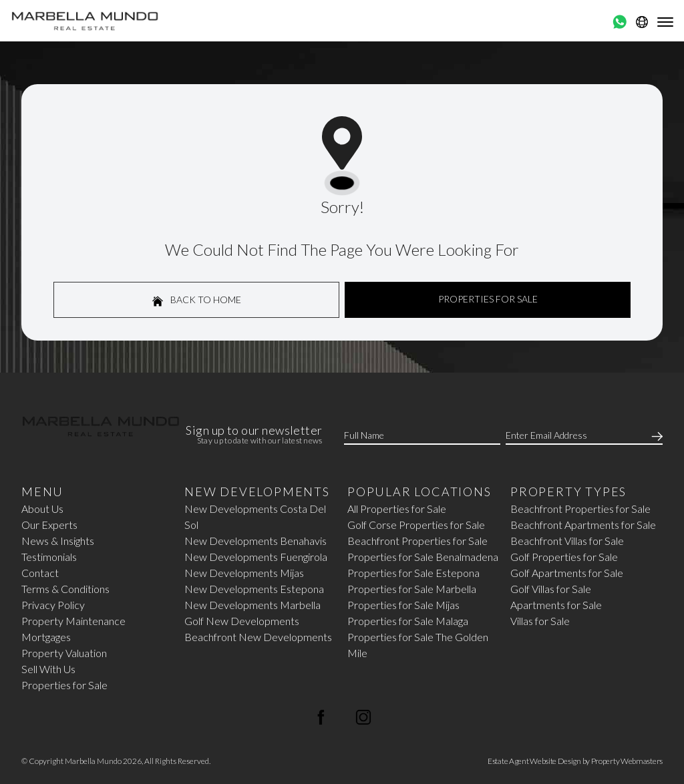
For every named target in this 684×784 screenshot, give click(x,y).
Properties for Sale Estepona (413, 573)
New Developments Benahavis (255, 541)
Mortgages (46, 637)
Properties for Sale (64, 685)
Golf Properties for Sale (564, 557)
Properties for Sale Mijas (403, 605)
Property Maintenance (73, 621)
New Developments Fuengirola (256, 557)
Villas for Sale (540, 621)
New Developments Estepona (254, 589)
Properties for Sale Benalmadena (423, 557)
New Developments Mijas (244, 573)
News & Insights (58, 541)
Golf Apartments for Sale (567, 573)
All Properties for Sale (397, 509)
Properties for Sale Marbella (412, 589)
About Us (42, 509)
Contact (40, 573)
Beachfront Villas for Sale (567, 541)
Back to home (197, 300)
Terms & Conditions (65, 589)
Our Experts (49, 525)
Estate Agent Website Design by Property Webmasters (575, 761)
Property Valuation (64, 653)
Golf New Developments (242, 621)
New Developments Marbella (252, 605)
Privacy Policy (53, 605)
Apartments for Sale (556, 605)
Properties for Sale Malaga (408, 621)
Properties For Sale (488, 299)
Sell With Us (48, 669)
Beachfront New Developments (258, 637)
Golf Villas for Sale (551, 589)
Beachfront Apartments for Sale (583, 525)
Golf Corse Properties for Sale (416, 525)
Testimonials (49, 557)
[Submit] (655, 435)
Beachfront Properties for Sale (417, 541)
